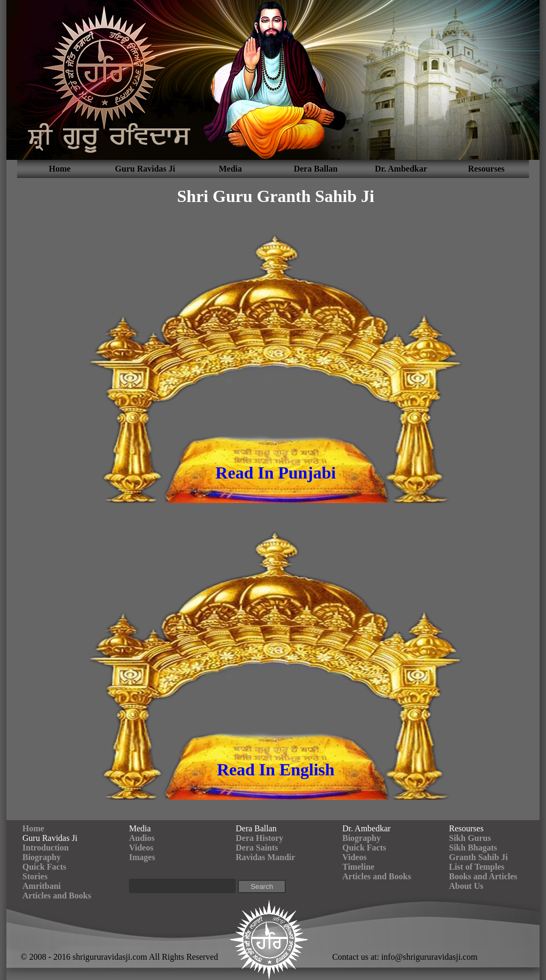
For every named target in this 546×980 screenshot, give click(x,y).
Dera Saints (257, 848)
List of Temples (477, 867)
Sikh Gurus (470, 838)
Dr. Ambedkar (401, 169)
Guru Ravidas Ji (145, 169)
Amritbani (42, 886)
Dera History (259, 838)
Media (230, 169)
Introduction (46, 848)
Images (142, 857)
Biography (42, 857)
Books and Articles (483, 876)
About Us (466, 886)
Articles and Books (57, 896)
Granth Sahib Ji (478, 857)
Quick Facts (44, 867)
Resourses (486, 169)
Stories (35, 876)
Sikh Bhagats (473, 848)
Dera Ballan (316, 169)
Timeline (358, 867)
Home (60, 169)
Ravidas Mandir (266, 857)
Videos (141, 848)
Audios (142, 838)
